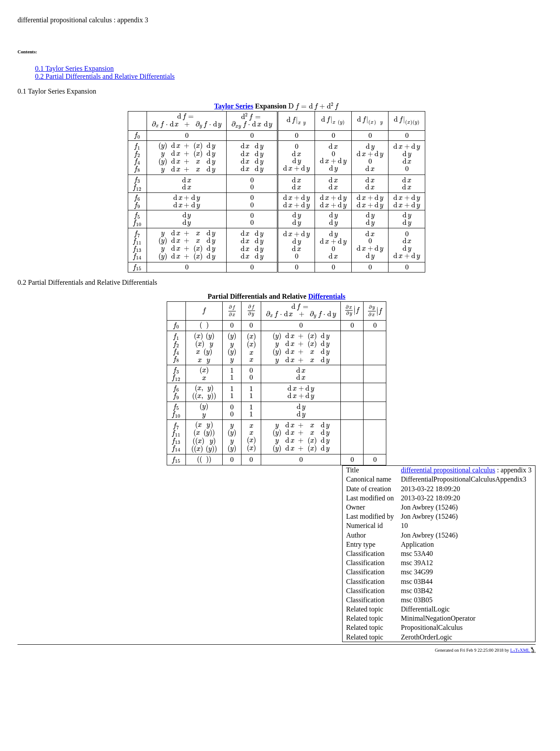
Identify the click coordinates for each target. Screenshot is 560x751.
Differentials (327, 296)
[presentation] (313, 106)
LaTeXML (523, 650)
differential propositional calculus (448, 470)
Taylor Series (234, 106)
